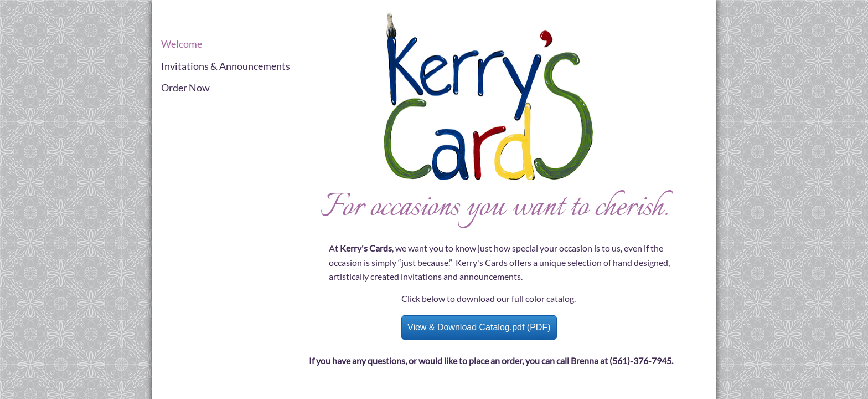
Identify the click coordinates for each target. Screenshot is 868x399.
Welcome (182, 44)
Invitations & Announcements (226, 66)
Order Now (185, 88)
